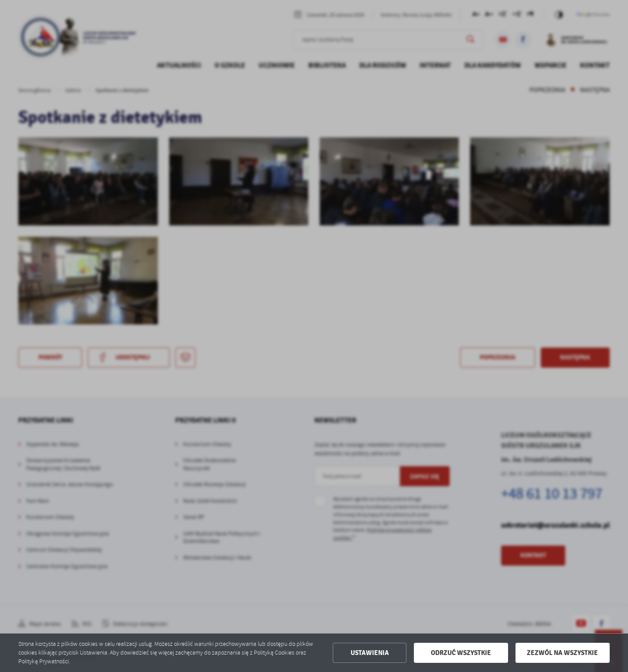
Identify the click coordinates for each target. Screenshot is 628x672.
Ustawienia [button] (370, 653)
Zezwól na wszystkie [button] (562, 653)
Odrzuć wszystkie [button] (461, 653)
